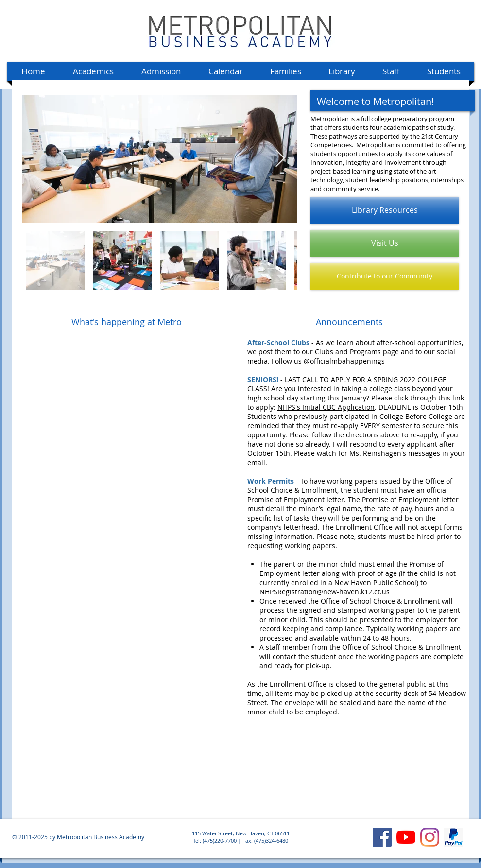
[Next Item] (280, 159)
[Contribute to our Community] (385, 276)
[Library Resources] (385, 210)
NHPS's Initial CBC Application (326, 407)
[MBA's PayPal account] (454, 837)
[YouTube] (406, 837)
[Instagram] (430, 837)
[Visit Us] (385, 243)
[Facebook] (382, 837)
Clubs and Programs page (357, 352)
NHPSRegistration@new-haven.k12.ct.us (325, 592)
